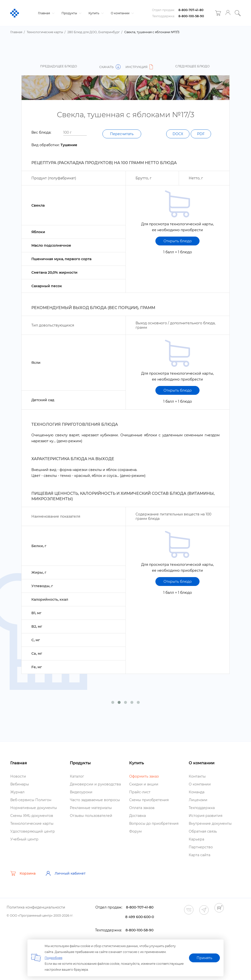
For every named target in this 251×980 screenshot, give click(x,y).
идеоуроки (81, 792)
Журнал (17, 792)
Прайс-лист (140, 792)
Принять (204, 958)
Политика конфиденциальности (36, 907)
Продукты (71, 13)
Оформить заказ (144, 776)
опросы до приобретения (154, 824)
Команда (197, 792)
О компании (122, 13)
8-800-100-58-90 (191, 16)
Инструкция (140, 67)
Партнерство (201, 847)
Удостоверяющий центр (33, 831)
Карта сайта (200, 855)
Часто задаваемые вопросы (95, 800)
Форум (135, 831)
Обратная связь (203, 831)
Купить (95, 13)
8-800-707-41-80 (191, 10)
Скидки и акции (144, 784)
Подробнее (53, 958)
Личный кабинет (65, 873)
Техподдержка (202, 808)
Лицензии (198, 800)
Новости (18, 776)
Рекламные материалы (91, 808)
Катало (77, 776)
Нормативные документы (34, 808)
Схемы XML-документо (32, 816)
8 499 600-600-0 (140, 917)
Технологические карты (32, 824)
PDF (201, 134)
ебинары (20, 784)
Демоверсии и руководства (95, 784)
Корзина (23, 873)
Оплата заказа (142, 808)
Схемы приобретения (149, 800)
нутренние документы (210, 824)
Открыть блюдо (178, 241)
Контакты (197, 776)
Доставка (138, 816)
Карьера (196, 839)
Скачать (110, 67)
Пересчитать (122, 134)
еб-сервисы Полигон (31, 800)
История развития (206, 816)
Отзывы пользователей (91, 816)
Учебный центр (24, 839)
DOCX (178, 134)
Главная (46, 13)
